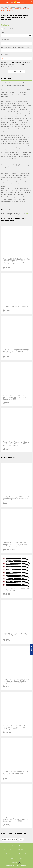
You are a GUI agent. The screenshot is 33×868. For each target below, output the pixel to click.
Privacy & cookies (8, 849)
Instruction (18, 853)
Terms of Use (20, 849)
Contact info (11, 845)
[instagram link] (21, 859)
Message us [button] (31, 649)
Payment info (22, 845)
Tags (25, 853)
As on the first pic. (8, 29)
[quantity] (16, 58)
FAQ (29, 849)
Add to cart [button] (16, 71)
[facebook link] (12, 859)
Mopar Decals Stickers (10, 839)
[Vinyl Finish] (16, 43)
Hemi (21, 839)
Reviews (9, 853)
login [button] (27, 213)
